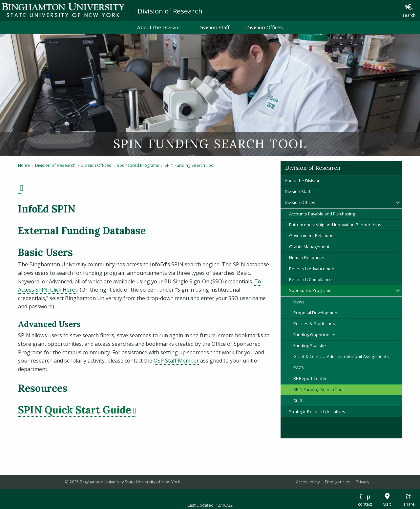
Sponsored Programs (138, 165)
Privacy (362, 482)
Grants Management (309, 247)
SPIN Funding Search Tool (189, 165)
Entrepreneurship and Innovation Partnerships (335, 225)
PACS (299, 367)
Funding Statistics (310, 345)
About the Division (159, 27)
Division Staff (214, 27)
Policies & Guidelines (314, 323)
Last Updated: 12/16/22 (210, 505)
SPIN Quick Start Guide (77, 410)
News (299, 302)
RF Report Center (310, 378)
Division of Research (170, 11)
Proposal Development (316, 313)
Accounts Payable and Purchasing (322, 214)
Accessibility (308, 482)
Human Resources (307, 257)
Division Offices (264, 27)
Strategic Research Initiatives (317, 411)
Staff (298, 401)
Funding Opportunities (315, 335)
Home (24, 165)
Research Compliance (310, 279)
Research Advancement (312, 269)
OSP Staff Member (176, 361)
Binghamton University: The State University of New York (63, 10)
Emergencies (338, 482)
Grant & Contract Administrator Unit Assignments (341, 356)
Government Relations (311, 235)
